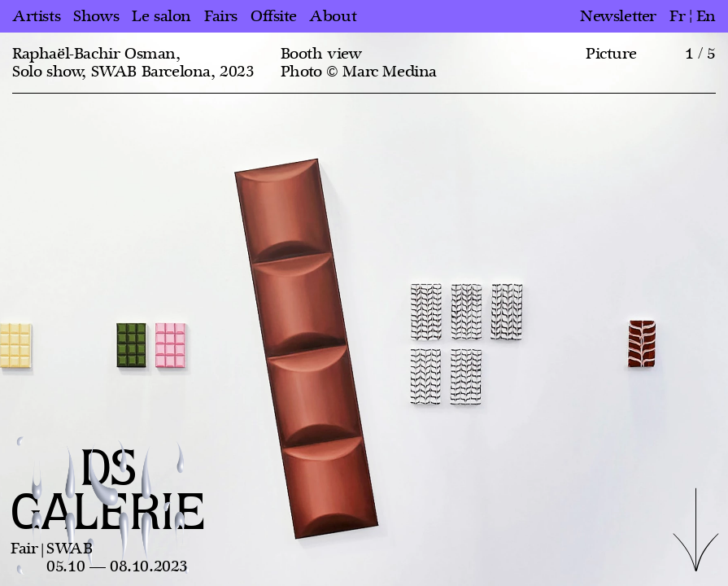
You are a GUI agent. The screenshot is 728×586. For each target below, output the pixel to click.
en (706, 16)
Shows (96, 16)
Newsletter (618, 16)
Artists (36, 16)
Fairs (221, 16)
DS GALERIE (108, 492)
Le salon (161, 16)
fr (677, 16)
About (333, 16)
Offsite (273, 16)
